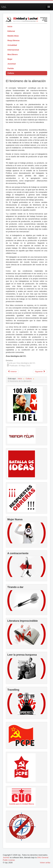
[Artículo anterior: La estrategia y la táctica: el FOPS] (12, 372)
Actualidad (12, 45)
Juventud (12, 64)
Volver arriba (45, 863)
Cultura (11, 73)
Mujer (10, 59)
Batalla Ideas (13, 36)
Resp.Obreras (13, 40)
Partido (11, 68)
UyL (4, 7)
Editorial (11, 31)
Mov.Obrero (13, 54)
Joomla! (6, 857)
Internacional (13, 50)
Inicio (10, 26)
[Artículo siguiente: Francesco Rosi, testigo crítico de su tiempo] (40, 372)
